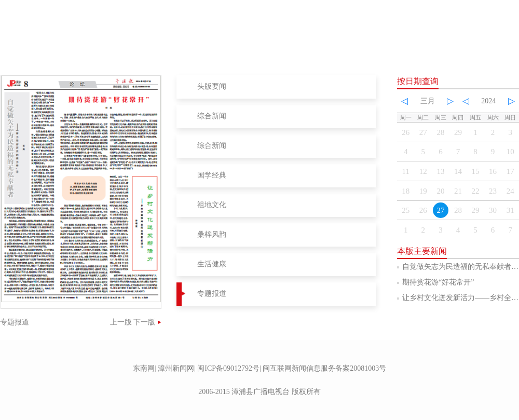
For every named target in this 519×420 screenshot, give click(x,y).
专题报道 (212, 294)
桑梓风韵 (212, 234)
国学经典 (212, 175)
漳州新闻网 (176, 368)
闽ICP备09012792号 (228, 368)
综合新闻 (212, 116)
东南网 (144, 368)
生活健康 (212, 264)
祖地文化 (212, 205)
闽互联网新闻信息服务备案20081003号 (324, 368)
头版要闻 (212, 86)
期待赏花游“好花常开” (438, 282)
